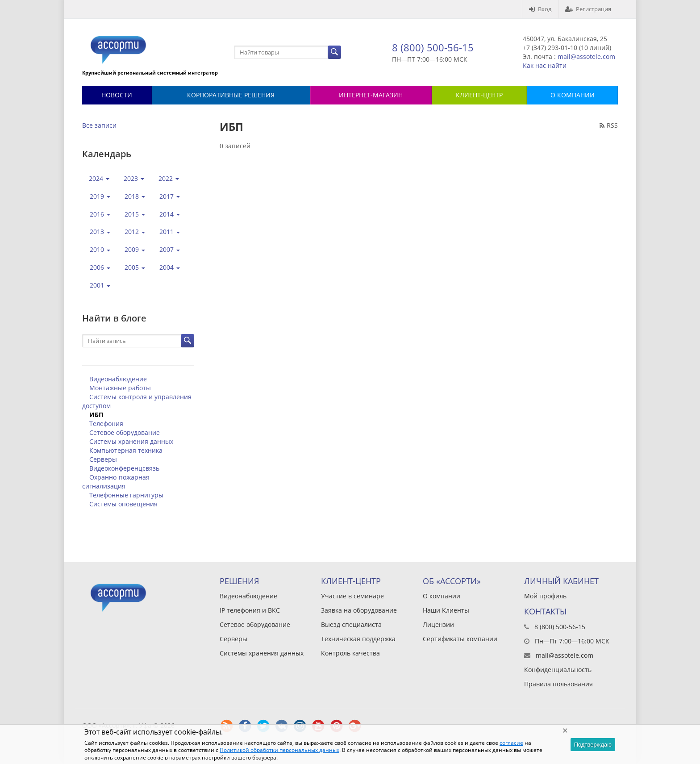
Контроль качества (350, 653)
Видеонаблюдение (118, 379)
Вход (540, 9)
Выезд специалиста (351, 624)
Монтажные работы (120, 388)
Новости (117, 95)
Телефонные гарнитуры (126, 495)
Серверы (103, 459)
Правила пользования (558, 684)
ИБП (96, 415)
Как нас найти (545, 65)
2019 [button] (100, 196)
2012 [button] (135, 232)
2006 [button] (100, 267)
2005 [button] (135, 267)
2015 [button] (135, 214)
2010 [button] (100, 249)
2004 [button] (170, 267)
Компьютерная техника (126, 450)
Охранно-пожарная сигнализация (116, 482)
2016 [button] (100, 214)
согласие (511, 743)
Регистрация (588, 9)
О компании (442, 596)
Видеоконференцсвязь (124, 468)
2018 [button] (135, 196)
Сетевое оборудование (125, 432)
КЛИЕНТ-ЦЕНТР (479, 95)
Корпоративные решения (231, 95)
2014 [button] (170, 214)
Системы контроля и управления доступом (137, 401)
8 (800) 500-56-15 (433, 47)
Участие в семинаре (352, 596)
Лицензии (438, 624)
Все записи (99, 125)
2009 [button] (135, 249)
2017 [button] (170, 196)
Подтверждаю (593, 745)
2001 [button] (100, 285)
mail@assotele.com (586, 56)
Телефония (106, 424)
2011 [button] (170, 232)
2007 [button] (170, 249)
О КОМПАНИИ (573, 95)
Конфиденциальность (558, 670)
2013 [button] (100, 232)
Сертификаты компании (460, 639)
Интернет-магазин (371, 95)
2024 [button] (99, 178)
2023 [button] (134, 178)
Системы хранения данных (131, 441)
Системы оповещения (123, 504)
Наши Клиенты (446, 610)
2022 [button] (169, 178)
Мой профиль (545, 596)
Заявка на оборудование (359, 610)
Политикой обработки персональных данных (279, 750)
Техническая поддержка (358, 639)
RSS (609, 125)
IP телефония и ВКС (250, 610)
